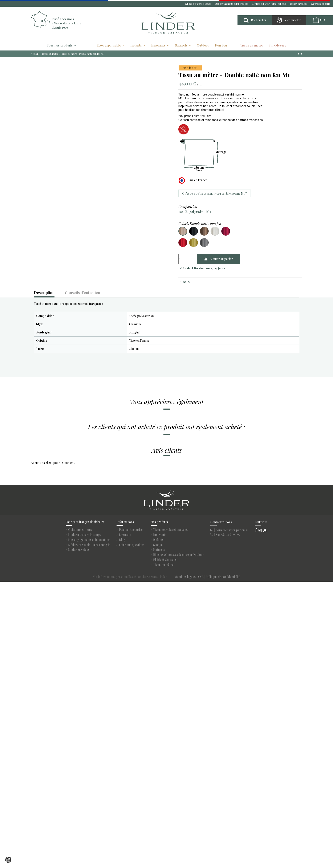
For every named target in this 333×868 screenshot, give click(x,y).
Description (44, 293)
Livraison (125, 535)
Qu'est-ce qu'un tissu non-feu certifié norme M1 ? (214, 193)
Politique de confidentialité (223, 577)
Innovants (160, 535)
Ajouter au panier (218, 259)
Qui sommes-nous (80, 530)
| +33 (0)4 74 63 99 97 (225, 534)
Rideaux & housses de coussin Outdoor (179, 555)
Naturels (159, 550)
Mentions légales (185, 577)
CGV (201, 577)
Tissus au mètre (163, 565)
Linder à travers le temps (198, 4)
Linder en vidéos (299, 4)
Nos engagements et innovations (232, 4)
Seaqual (158, 545)
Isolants (158, 540)
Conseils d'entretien (82, 293)
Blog (122, 540)
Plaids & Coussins (165, 560)
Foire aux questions (132, 545)
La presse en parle (321, 4)
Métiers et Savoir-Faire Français (269, 4)
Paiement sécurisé (131, 530)
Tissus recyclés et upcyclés (171, 530)
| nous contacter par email (229, 530)
